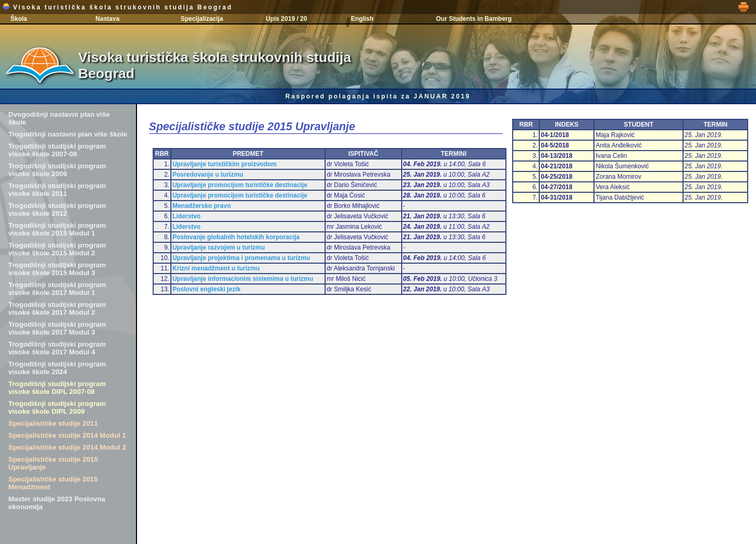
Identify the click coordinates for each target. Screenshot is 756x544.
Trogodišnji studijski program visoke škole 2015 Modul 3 (57, 269)
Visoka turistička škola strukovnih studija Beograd (117, 7)
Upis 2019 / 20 (286, 19)
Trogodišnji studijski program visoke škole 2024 (57, 368)
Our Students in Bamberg (474, 19)
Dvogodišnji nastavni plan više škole (59, 118)
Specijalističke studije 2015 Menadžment (53, 483)
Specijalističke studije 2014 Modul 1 (67, 435)
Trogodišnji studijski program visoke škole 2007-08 (57, 150)
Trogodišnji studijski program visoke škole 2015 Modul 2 (57, 249)
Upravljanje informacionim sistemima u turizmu (243, 279)
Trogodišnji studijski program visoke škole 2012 (57, 209)
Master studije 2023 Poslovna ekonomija (57, 503)
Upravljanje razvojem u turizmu (219, 248)
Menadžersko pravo (202, 206)
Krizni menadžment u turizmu (216, 268)
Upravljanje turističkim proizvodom (225, 164)
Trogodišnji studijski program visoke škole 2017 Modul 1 (57, 289)
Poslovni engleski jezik (207, 289)
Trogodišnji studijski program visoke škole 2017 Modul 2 (57, 308)
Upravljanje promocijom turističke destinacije (240, 185)
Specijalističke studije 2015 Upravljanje (53, 463)
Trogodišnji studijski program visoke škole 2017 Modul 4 (57, 348)
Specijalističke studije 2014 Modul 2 (67, 447)
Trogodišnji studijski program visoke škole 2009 (57, 170)
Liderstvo (187, 216)
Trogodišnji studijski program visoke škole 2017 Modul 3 (57, 328)
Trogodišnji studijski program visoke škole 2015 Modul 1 (57, 229)
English (362, 19)
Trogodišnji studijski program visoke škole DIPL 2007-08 (57, 388)
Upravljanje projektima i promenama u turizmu (241, 258)
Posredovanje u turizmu (208, 175)
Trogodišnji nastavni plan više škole (68, 134)
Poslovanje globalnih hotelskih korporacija (236, 237)
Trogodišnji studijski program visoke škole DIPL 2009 (57, 407)
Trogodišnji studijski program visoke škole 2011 (57, 190)
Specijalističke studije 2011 (53, 423)
